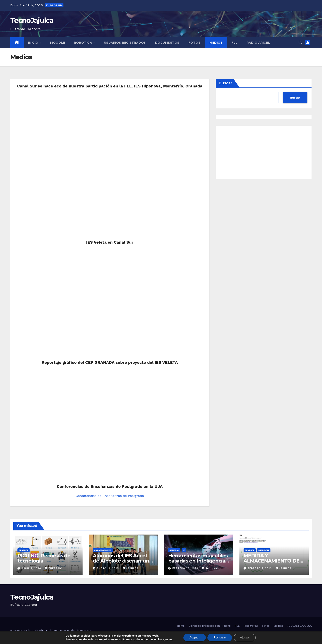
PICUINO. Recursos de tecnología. (44, 558)
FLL (235, 43)
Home (181, 626)
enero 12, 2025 (108, 568)
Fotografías (251, 626)
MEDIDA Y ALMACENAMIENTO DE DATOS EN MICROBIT (271, 561)
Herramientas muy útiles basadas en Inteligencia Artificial (198, 561)
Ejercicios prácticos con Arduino (210, 626)
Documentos (167, 43)
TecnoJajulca (32, 20)
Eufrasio (53, 568)
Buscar (225, 83)
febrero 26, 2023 (186, 568)
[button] (300, 42)
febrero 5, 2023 (260, 568)
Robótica (83, 43)
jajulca (131, 568)
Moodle (57, 43)
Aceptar (194, 638)
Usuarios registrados (125, 43)
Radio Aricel (258, 43)
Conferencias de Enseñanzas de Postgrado (110, 496)
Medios (216, 43)
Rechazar (220, 638)
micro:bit (264, 550)
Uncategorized (103, 550)
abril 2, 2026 (32, 568)
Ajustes (245, 638)
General (24, 550)
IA (184, 550)
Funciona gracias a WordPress (30, 631)
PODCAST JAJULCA (299, 626)
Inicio (34, 43)
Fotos (195, 43)
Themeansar (83, 631)
